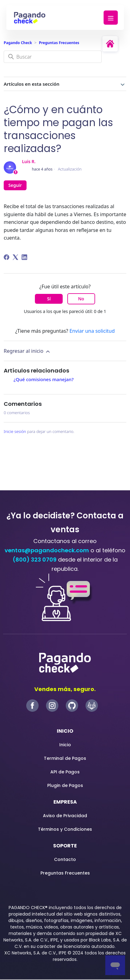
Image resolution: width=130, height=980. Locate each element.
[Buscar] (53, 57)
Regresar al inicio (27, 351)
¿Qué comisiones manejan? (44, 379)
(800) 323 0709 (35, 560)
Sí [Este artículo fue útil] (49, 299)
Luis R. (29, 161)
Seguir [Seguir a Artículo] (15, 185)
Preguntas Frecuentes (59, 43)
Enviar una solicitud (92, 331)
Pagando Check (18, 43)
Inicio (65, 745)
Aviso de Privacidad (65, 816)
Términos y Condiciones (65, 829)
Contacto (65, 859)
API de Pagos (65, 772)
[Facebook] (6, 257)
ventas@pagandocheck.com (47, 550)
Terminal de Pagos (65, 758)
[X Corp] (15, 257)
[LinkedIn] (24, 257)
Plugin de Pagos (65, 785)
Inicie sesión (15, 431)
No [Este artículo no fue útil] (81, 299)
